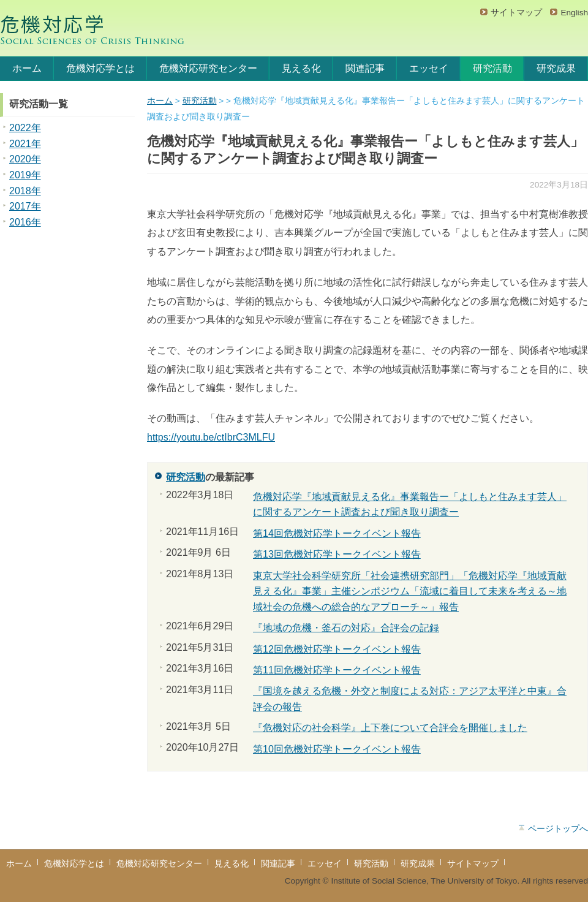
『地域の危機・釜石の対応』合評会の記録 (346, 628)
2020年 (25, 159)
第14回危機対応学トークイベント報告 (337, 533)
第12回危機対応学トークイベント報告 (337, 649)
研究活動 (492, 68)
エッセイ (429, 68)
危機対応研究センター (208, 68)
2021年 (25, 144)
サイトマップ (516, 13)
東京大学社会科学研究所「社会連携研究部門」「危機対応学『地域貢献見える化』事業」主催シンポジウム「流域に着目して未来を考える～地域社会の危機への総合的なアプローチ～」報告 (410, 591)
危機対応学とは (100, 68)
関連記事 (365, 68)
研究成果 (556, 68)
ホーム (27, 68)
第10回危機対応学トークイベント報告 (337, 749)
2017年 (25, 206)
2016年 (25, 222)
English (574, 13)
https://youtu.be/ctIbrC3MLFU (211, 437)
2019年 (25, 175)
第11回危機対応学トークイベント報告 (337, 670)
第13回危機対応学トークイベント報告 (337, 554)
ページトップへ (558, 829)
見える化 (301, 68)
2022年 (25, 128)
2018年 (25, 191)
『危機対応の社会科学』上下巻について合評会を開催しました (390, 728)
